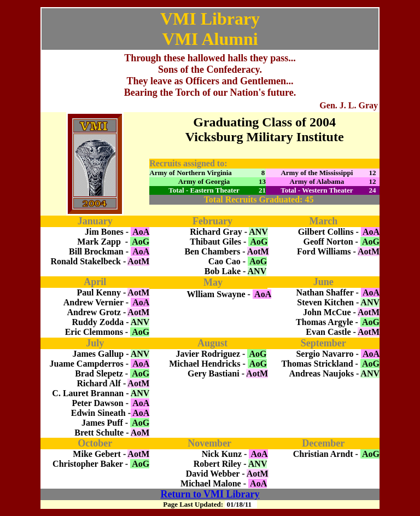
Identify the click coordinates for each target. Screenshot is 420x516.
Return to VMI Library (210, 494)
